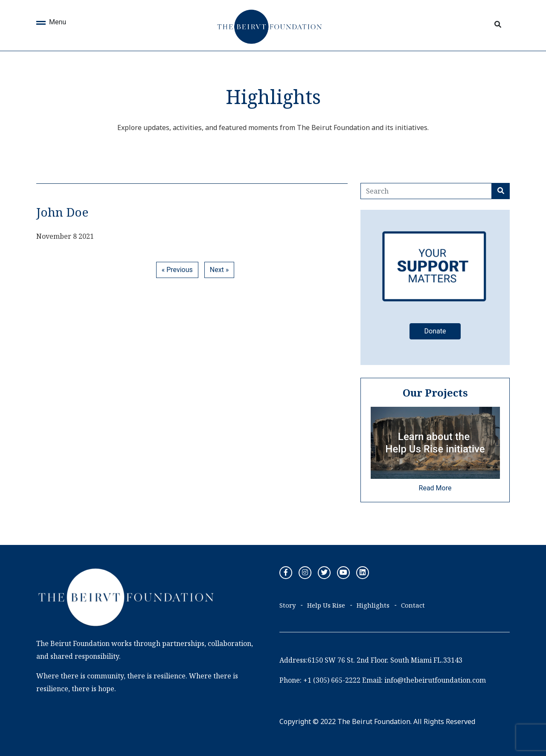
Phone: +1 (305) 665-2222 (320, 680)
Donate (435, 331)
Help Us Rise (326, 605)
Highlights (373, 605)
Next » (219, 270)
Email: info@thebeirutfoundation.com (424, 680)
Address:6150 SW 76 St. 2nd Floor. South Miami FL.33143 (371, 660)
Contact (413, 605)
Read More (435, 488)
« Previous (177, 270)
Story (288, 605)
